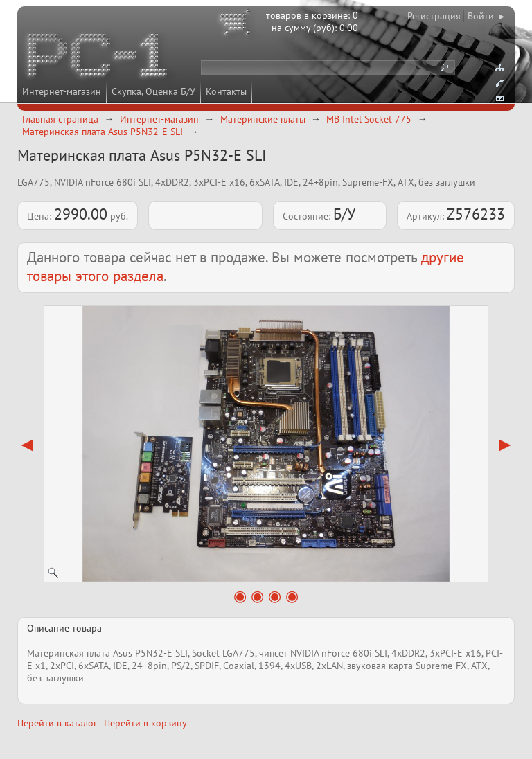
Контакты (226, 91)
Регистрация (434, 16)
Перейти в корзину (145, 723)
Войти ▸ (486, 16)
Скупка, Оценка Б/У (153, 91)
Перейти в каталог (57, 723)
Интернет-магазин (62, 91)
